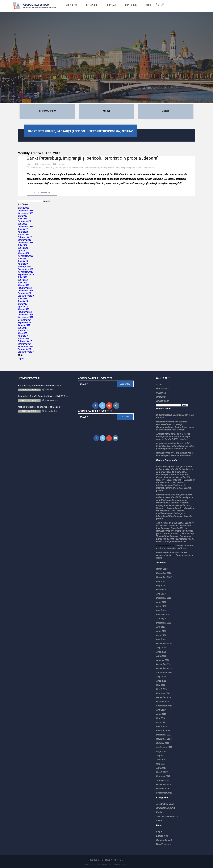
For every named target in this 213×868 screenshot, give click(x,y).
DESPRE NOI (72, 5)
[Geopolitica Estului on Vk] (116, 406)
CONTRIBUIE (131, 5)
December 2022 (25, 227)
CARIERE (161, 397)
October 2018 (24, 293)
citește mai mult (42, 193)
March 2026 (23, 208)
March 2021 (23, 253)
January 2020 (24, 267)
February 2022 (25, 237)
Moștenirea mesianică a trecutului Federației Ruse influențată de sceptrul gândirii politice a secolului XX (175, 446)
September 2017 (26, 323)
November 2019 (25, 272)
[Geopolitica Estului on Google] (109, 406)
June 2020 (23, 261)
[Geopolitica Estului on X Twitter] (102, 406)
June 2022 (23, 229)
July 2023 (22, 224)
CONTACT (112, 5)
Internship (92, 5)
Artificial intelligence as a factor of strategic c (39, 407)
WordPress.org (164, 844)
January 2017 (24, 344)
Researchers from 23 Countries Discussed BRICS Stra (43, 396)
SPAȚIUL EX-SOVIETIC (167, 816)
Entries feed (162, 836)
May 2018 (22, 304)
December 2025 (25, 211)
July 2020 (22, 259)
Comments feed (164, 840)
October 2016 (24, 349)
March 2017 (23, 338)
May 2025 (22, 216)
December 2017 (25, 315)
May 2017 (22, 333)
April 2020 (23, 264)
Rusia (159, 812)
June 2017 (23, 330)
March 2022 (23, 235)
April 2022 (23, 232)
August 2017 (24, 325)
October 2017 (24, 320)
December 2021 (25, 243)
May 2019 (22, 283)
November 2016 (25, 346)
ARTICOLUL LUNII (165, 804)
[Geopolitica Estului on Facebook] (95, 406)
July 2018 (22, 299)
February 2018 (25, 312)
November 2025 (25, 213)
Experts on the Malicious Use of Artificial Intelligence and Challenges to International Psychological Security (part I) (176, 485)
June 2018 (23, 301)
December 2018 (25, 291)
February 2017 (25, 341)
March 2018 (23, 309)
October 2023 (24, 221)
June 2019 (23, 280)
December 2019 (25, 269)
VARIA (159, 820)
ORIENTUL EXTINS (166, 808)
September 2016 (26, 352)
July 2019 (22, 277)
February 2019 (25, 288)
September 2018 (26, 296)
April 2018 (23, 307)
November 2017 (25, 317)
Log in (21, 358)
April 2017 (23, 336)
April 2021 (23, 251)
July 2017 (22, 328)
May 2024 (22, 219)
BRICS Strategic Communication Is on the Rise (39, 386)
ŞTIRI (148, 5)
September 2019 (26, 275)
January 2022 (24, 240)
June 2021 (23, 248)
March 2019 (23, 285)
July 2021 (22, 245)
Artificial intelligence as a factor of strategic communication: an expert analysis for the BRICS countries (174, 437)
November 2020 (25, 256)
